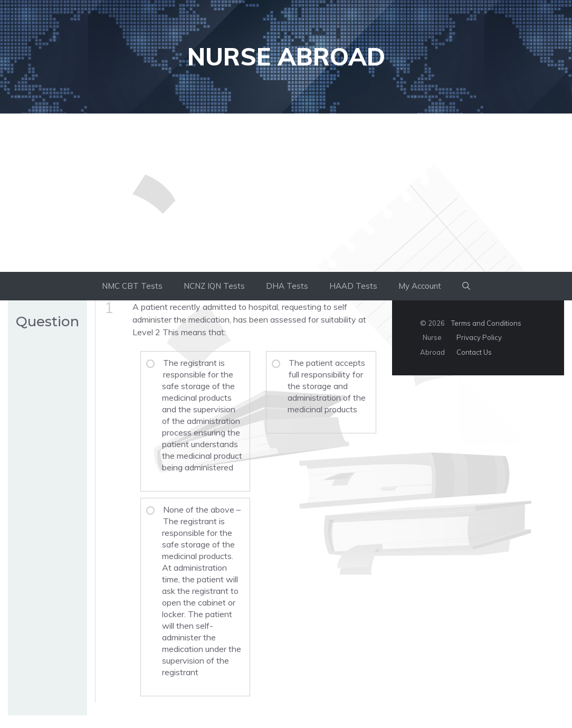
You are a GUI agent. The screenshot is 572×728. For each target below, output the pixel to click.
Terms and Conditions (486, 323)
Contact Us (474, 352)
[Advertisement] (286, 193)
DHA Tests (287, 286)
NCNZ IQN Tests (214, 286)
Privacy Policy (479, 337)
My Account (420, 286)
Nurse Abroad (286, 56)
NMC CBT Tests (132, 286)
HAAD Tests (353, 286)
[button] (466, 286)
